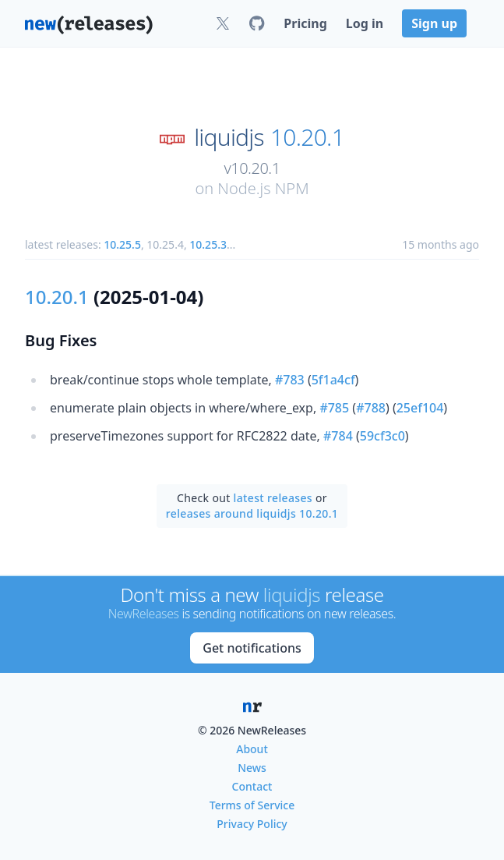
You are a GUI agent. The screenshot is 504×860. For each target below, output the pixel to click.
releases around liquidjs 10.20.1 (252, 513)
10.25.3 (208, 244)
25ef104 (420, 408)
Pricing (305, 23)
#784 (338, 436)
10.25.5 (122, 244)
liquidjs (229, 137)
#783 (290, 380)
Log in (365, 23)
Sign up (434, 23)
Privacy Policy (252, 824)
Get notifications (252, 648)
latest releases (273, 498)
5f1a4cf (333, 380)
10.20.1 (307, 137)
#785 (334, 408)
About (252, 749)
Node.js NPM (263, 188)
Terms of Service (252, 805)
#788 (371, 408)
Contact (252, 786)
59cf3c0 (382, 436)
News (252, 768)
